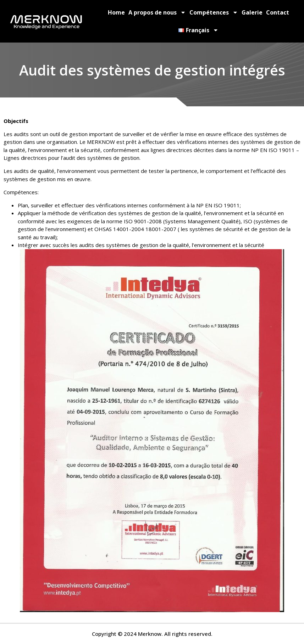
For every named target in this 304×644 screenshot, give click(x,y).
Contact (278, 12)
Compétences (214, 12)
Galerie (252, 12)
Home (116, 12)
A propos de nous (157, 12)
